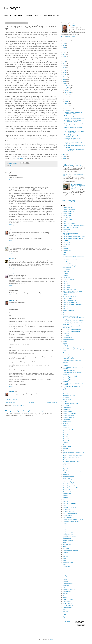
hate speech (66, 586)
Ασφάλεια (65, 240)
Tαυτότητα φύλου (67, 607)
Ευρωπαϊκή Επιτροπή (68, 359)
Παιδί (64, 467)
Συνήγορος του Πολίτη (68, 533)
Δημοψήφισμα (66, 270)
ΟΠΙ (64, 451)
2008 (65, 84)
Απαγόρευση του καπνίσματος (70, 227)
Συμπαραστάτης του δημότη (70, 513)
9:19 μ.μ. (12, 396)
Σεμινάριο (65, 502)
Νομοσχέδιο (66, 441)
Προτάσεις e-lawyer (68, 490)
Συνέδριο (65, 523)
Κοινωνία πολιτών (67, 411)
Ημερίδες (65, 390)
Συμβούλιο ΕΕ (66, 509)
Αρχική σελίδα (30, 403)
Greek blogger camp (68, 584)
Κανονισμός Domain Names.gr (71, 404)
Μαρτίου (67, 106)
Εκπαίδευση (66, 335)
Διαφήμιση (65, 283)
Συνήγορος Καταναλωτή (69, 527)
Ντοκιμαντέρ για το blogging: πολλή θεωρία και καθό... (73, 139)
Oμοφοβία (65, 593)
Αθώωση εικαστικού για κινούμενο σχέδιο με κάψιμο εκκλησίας (25, 411)
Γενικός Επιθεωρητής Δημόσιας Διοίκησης (73, 256)
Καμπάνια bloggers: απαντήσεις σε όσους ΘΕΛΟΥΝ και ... (73, 113)
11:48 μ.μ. (12, 268)
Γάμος (64, 254)
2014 (65, 70)
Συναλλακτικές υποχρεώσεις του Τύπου (73, 519)
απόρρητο (65, 231)
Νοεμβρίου (67, 88)
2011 (65, 77)
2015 (65, 68)
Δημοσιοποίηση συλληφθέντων (71, 266)
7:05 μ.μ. (12, 254)
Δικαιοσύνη (66, 295)
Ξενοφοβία (66, 443)
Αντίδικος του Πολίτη (68, 220)
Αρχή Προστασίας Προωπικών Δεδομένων (74, 238)
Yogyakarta (66, 617)
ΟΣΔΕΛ (65, 460)
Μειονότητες (66, 427)
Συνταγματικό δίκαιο (68, 535)
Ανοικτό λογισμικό (67, 216)
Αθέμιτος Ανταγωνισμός (69, 210)
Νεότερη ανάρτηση (10, 403)
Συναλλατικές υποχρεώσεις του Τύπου (72, 521)
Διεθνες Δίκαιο (66, 285)
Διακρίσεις (65, 276)
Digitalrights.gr (66, 566)
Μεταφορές (66, 431)
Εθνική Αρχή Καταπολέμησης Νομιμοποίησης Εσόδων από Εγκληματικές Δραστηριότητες (74, 317)
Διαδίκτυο (65, 274)
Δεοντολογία (66, 262)
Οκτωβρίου (67, 90)
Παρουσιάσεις (66, 469)
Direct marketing (67, 568)
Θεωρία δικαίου (67, 394)
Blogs (11, 165)
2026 (65, 43)
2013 (65, 72)
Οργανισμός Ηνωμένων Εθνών (71, 458)
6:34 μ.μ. (12, 295)
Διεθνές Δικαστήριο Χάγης (69, 289)
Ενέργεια (65, 343)
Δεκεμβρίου (68, 86)
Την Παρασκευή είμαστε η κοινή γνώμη (74, 116)
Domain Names (67, 570)
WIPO (64, 615)
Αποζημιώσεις (66, 229)
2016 (65, 66)
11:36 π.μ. (12, 180)
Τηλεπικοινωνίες (67, 545)
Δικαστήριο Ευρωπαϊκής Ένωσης (71, 302)
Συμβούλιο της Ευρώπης (69, 511)
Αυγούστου (67, 95)
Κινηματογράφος (67, 408)
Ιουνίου (67, 99)
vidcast (65, 609)
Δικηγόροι (65, 308)
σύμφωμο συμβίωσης (68, 515)
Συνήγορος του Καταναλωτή (70, 531)
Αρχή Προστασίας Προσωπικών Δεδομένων (74, 237)
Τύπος (64, 547)
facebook (65, 578)
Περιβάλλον (66, 474)
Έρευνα (65, 353)
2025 (65, 46)
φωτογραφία (66, 549)
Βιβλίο (64, 246)
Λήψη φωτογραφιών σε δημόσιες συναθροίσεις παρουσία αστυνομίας (72, 165)
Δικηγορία (65, 306)
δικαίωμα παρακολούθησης (70, 297)
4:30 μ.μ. (12, 286)
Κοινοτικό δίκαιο (67, 409)
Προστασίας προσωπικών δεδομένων (72, 488)
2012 (65, 75)
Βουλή (64, 252)
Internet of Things (67, 592)
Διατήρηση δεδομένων (68, 280)
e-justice (65, 572)
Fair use (65, 580)
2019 (65, 59)
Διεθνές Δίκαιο (66, 287)
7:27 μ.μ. (12, 305)
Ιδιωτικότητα (66, 398)
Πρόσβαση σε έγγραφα (69, 482)
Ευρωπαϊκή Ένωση (68, 357)
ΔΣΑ (64, 312)
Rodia (11, 246)
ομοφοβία (65, 449)
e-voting (65, 576)
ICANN (65, 588)
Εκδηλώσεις (66, 333)
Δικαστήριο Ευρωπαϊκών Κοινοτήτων (72, 304)
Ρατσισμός (65, 498)
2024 (65, 48)
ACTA (64, 554)
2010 (65, 79)
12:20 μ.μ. (12, 225)
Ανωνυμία (65, 221)
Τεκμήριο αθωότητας (68, 541)
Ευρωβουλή (66, 355)
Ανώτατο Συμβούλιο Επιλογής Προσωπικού (74, 225)
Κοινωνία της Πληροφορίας (70, 413)
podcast (65, 597)
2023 (65, 50)
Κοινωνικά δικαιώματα (68, 417)
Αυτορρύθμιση (66, 244)
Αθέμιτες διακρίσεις (68, 208)
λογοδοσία (65, 423)
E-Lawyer (12, 8)
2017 (65, 63)
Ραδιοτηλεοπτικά (67, 494)
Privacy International (68, 599)
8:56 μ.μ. (12, 387)
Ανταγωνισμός (66, 218)
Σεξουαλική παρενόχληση (69, 504)
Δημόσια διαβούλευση (68, 264)
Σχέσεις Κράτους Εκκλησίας (70, 537)
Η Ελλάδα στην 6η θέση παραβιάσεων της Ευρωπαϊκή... (74, 128)
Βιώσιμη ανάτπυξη (68, 250)
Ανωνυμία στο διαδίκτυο (69, 223)
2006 (65, 156)
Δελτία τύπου (66, 258)
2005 (65, 159)
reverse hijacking (67, 601)
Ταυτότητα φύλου (67, 539)
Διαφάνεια (65, 281)
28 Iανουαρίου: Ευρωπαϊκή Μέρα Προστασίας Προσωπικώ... (73, 121)
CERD (64, 560)
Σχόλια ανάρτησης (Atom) (18, 406)
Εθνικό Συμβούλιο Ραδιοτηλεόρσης (72, 331)
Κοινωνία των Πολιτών (68, 415)
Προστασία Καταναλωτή (69, 484)
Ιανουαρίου (68, 110)
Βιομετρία (65, 248)
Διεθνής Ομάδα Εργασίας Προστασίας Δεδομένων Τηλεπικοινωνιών (72, 292)
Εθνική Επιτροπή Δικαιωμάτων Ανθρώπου (74, 321)
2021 (65, 55)
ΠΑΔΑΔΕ (65, 465)
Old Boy (11, 273)
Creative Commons (68, 562)
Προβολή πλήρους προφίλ (68, 36)
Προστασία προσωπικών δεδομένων (72, 486)
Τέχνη (64, 543)
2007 (65, 154)
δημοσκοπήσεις (67, 268)
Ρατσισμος (65, 496)
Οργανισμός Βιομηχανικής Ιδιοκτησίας (72, 456)
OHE (64, 595)
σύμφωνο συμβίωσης (68, 517)
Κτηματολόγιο (66, 419)
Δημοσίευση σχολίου (13, 399)
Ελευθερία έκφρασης (68, 337)
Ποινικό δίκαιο (66, 478)
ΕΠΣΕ (64, 351)
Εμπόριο (65, 341)
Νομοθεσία (66, 435)
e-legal (64, 574)
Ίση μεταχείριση (67, 400)
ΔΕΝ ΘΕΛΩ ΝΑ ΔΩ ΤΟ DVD (70, 260)
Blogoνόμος (66, 556)
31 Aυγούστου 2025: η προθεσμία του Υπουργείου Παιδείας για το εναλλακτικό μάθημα (78, 186)
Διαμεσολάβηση (67, 278)
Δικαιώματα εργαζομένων (69, 300)
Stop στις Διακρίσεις (68, 605)
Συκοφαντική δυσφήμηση (69, 507)
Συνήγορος (66, 525)
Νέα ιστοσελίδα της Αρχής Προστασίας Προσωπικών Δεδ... (74, 132)
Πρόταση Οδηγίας (67, 492)
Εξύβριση (65, 345)
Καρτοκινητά (66, 406)
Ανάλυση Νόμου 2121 (68, 212)
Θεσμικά (65, 392)
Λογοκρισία (66, 425)
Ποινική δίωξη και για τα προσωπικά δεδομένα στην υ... (73, 136)
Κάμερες (65, 402)
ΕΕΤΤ (64, 314)
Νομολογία (66, 437)
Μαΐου (66, 101)
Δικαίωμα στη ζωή (67, 299)
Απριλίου (67, 104)
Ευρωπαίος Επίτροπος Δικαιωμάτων (72, 378)
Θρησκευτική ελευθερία (69, 396)
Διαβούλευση (66, 272)
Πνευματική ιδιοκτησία (68, 476)
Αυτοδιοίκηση (66, 242)
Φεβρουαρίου (68, 108)
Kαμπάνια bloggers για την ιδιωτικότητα (74, 118)
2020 (65, 57)
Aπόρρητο (65, 552)
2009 (65, 81)
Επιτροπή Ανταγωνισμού (69, 347)
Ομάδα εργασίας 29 (68, 447)
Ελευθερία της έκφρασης (69, 339)
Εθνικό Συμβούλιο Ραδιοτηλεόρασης (72, 329)
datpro (64, 564)
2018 (65, 61)
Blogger (51, 639)
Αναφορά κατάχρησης (68, 201)
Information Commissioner (69, 590)
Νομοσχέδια (66, 439)
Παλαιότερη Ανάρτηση (51, 403)
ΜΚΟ (64, 433)
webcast (65, 613)
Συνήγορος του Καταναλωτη (70, 529)
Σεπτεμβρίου (68, 92)
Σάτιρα (64, 500)
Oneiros (11, 259)
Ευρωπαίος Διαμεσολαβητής (70, 376)
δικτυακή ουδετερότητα (69, 310)
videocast (65, 611)
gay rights (65, 582)
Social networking (67, 603)
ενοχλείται (21, 158)
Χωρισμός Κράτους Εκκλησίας (70, 551)
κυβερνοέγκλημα (67, 421)
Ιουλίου (67, 97)
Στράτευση (65, 506)
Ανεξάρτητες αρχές (68, 214)
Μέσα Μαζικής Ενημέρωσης (70, 429)
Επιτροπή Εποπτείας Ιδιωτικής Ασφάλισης (74, 349)
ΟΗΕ (64, 445)
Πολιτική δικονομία (67, 480)
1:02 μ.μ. (12, 241)
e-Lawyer (12, 230)
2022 (65, 52)
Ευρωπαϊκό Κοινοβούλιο (69, 371)
